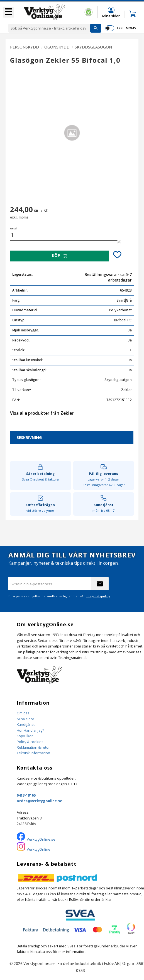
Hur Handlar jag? (30, 730)
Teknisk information (33, 753)
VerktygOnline (39, 849)
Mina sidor (25, 719)
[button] (8, 12)
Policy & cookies (30, 742)
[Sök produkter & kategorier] (49, 28)
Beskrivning (29, 437)
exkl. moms (126, 28)
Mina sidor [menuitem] (111, 16)
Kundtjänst (26, 724)
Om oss (23, 713)
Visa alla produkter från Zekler (42, 413)
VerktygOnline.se (41, 839)
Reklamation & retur (33, 747)
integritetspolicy (98, 596)
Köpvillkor (25, 736)
